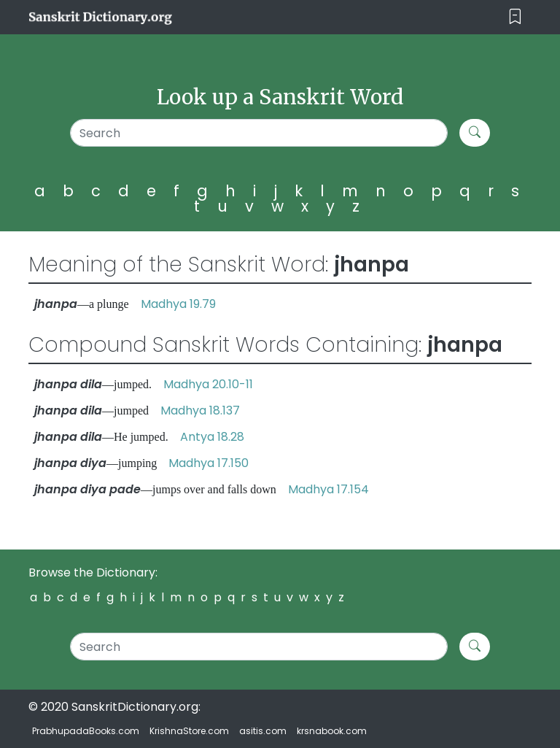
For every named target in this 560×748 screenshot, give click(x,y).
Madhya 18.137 (200, 410)
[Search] (259, 133)
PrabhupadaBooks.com (86, 731)
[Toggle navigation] (515, 17)
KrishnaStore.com (189, 731)
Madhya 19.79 (178, 304)
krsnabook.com (332, 731)
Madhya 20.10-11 (208, 384)
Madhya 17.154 (328, 489)
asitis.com (263, 731)
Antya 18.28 (212, 437)
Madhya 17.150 (209, 463)
